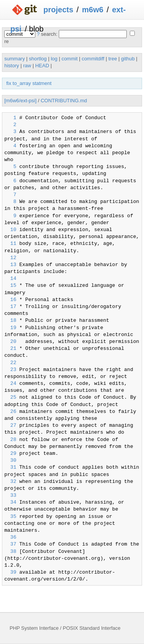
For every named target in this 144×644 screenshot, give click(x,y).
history (12, 66)
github (128, 59)
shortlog (38, 59)
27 (10, 426)
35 (10, 517)
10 (10, 230)
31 (10, 468)
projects (58, 10)
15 (10, 286)
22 (10, 363)
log (54, 59)
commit (70, 59)
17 (10, 307)
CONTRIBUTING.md (64, 101)
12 (10, 258)
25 (10, 398)
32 (10, 482)
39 (10, 572)
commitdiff (93, 59)
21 (10, 349)
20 (10, 342)
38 (10, 552)
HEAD (42, 66)
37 (10, 544)
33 (10, 496)
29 (10, 454)
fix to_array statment (29, 83)
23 (10, 370)
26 (10, 412)
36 (10, 537)
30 (10, 461)
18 (10, 321)
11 (10, 244)
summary (14, 59)
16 (10, 300)
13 (10, 265)
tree (113, 59)
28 (10, 440)
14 (10, 279)
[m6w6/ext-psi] (20, 101)
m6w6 (93, 10)
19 (10, 328)
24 (10, 384)
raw (27, 66)
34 (10, 503)
